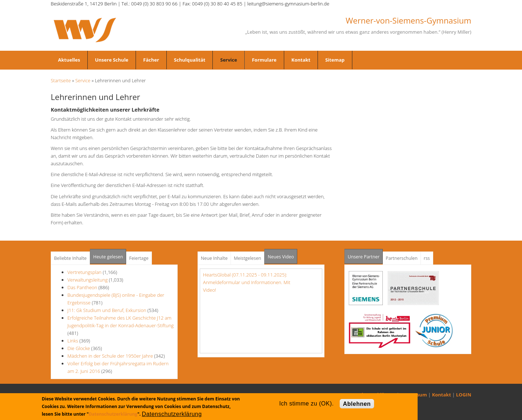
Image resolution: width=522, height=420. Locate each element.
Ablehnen (357, 404)
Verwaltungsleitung (88, 280)
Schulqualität (190, 60)
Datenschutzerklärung (113, 414)
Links (73, 341)
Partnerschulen (402, 258)
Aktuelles (69, 60)
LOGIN (464, 395)
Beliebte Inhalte (70, 258)
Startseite (61, 80)
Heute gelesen (108, 257)
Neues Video (281, 257)
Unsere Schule (112, 60)
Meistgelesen (248, 258)
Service (228, 60)
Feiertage (139, 258)
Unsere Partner (365, 255)
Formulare (264, 60)
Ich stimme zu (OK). (306, 404)
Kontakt (301, 60)
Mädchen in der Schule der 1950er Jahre (110, 356)
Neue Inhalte (214, 258)
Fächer (151, 60)
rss (427, 258)
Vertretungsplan (84, 272)
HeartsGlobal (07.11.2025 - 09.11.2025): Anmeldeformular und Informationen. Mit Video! (247, 282)
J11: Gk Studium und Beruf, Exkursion (107, 310)
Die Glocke (79, 348)
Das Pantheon (82, 287)
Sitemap (335, 60)
